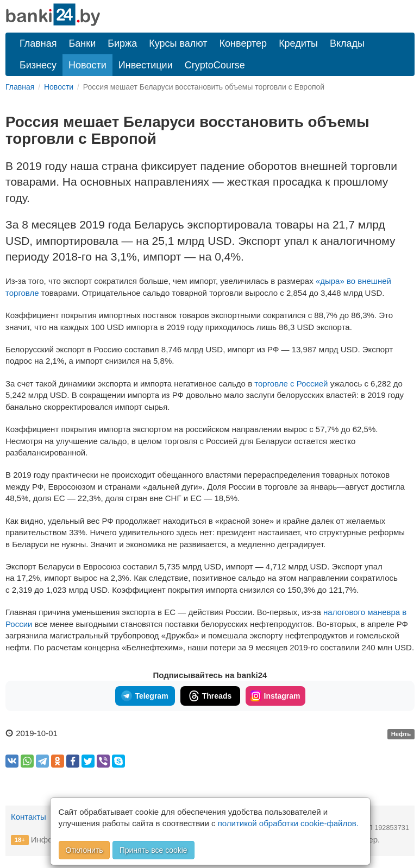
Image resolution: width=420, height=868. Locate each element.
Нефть (401, 734)
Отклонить (84, 850)
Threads (210, 696)
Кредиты (298, 43)
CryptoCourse (215, 65)
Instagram (275, 696)
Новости (87, 65)
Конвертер (243, 43)
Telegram (145, 696)
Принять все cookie (153, 850)
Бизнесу (38, 65)
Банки (83, 43)
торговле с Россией (291, 384)
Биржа (122, 43)
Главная (38, 43)
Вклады (347, 43)
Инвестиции (146, 65)
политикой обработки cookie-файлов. (288, 823)
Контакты (29, 817)
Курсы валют (178, 43)
